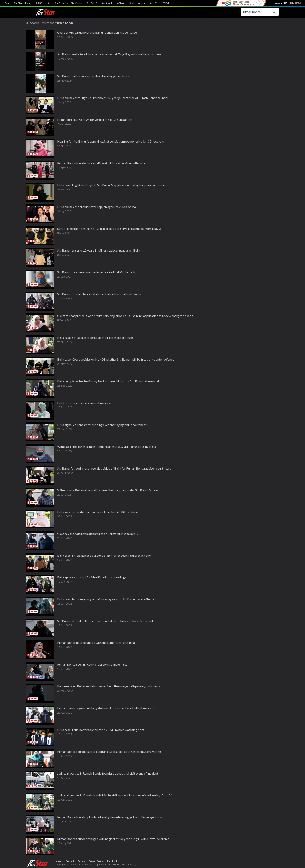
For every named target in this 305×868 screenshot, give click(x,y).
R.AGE (39, 3)
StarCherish (77, 3)
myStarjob (121, 3)
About (59, 861)
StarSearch (107, 3)
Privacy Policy (96, 861)
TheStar (18, 3)
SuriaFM (154, 3)
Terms (81, 861)
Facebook (112, 861)
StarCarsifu (92, 3)
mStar (48, 3)
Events (29, 3)
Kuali (132, 3)
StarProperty (61, 3)
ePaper (7, 3)
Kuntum (142, 3)
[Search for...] (255, 12)
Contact (70, 861)
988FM (165, 3)
